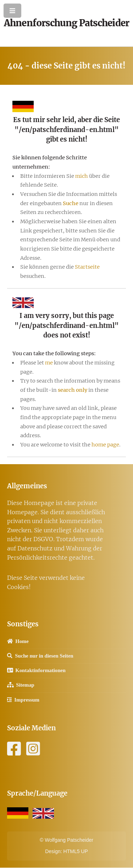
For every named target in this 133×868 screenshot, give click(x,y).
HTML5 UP (76, 851)
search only (73, 390)
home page (105, 445)
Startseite (87, 267)
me (49, 363)
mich (82, 176)
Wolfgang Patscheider (69, 840)
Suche (71, 203)
